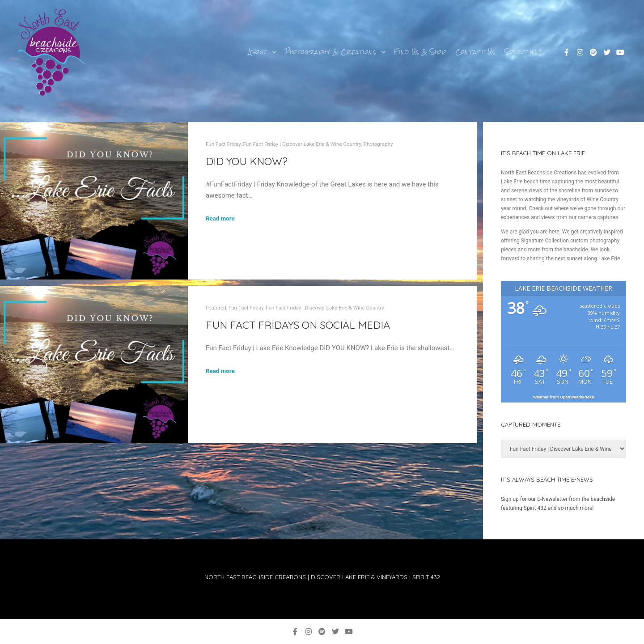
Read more (220, 218)
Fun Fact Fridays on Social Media (298, 325)
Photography (378, 144)
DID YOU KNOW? (247, 161)
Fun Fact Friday (223, 144)
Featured (216, 308)
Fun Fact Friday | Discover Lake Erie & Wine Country (302, 144)
